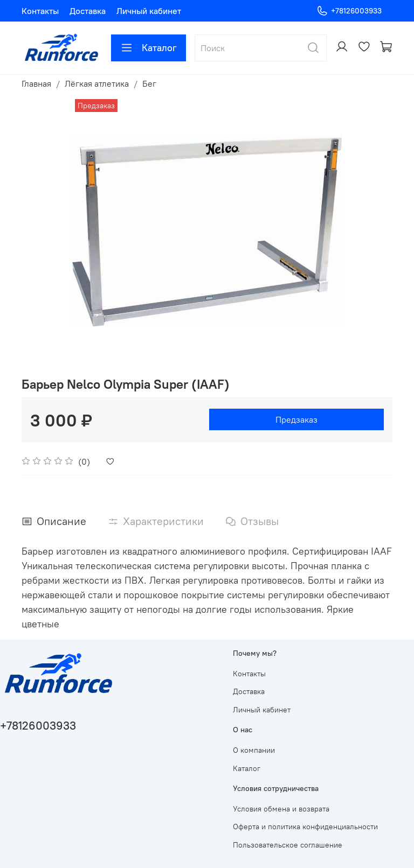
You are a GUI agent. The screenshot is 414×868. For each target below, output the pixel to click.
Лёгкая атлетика (97, 83)
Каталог (149, 48)
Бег (149, 83)
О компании (254, 750)
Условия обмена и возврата (281, 809)
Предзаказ (296, 419)
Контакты (40, 11)
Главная (36, 83)
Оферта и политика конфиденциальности (305, 827)
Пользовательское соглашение (288, 845)
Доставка (88, 11)
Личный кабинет (149, 11)
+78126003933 (349, 11)
